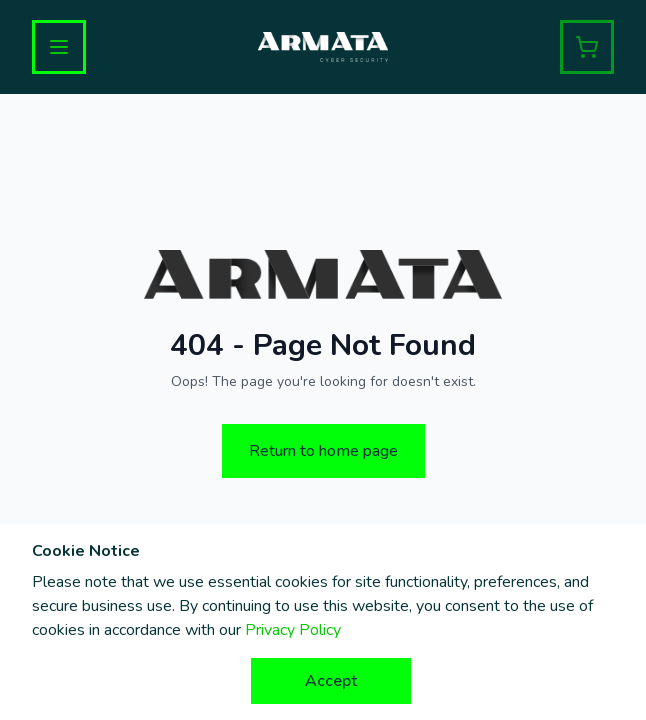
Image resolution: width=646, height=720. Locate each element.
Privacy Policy (293, 630)
